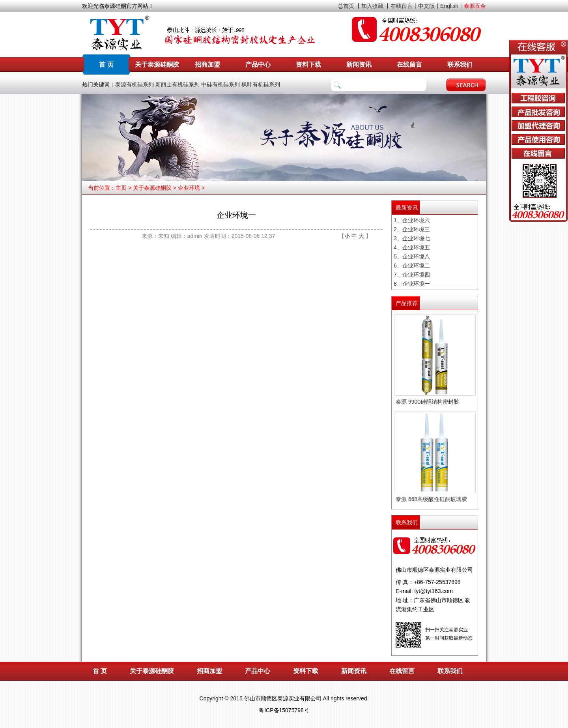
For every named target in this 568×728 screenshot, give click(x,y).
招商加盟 (207, 65)
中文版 (426, 6)
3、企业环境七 (412, 238)
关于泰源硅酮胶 (157, 65)
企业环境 (189, 188)
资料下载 (308, 65)
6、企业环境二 (412, 266)
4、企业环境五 (412, 247)
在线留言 (402, 6)
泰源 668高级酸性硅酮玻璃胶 (431, 499)
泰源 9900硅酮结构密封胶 (427, 402)
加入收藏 (372, 6)
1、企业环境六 (412, 220)
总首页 (346, 6)
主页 (121, 188)
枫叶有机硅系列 (261, 84)
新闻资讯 (359, 65)
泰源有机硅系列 (135, 84)
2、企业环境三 (412, 229)
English (449, 6)
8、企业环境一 (412, 284)
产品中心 (258, 65)
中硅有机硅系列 (220, 84)
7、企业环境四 (412, 275)
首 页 (106, 65)
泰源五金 (475, 6)
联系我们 (460, 65)
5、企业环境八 (412, 256)
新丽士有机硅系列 (177, 84)
